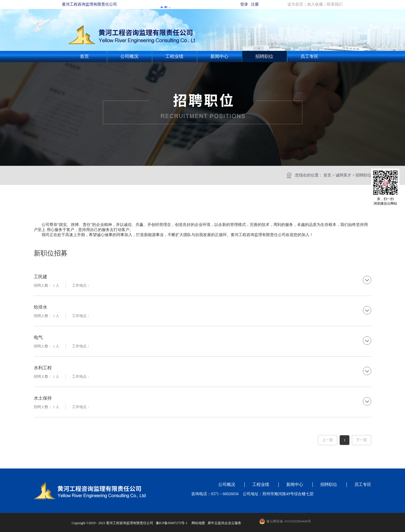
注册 (255, 4)
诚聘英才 (343, 175)
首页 (84, 56)
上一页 (328, 440)
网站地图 (197, 523)
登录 (244, 4)
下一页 (362, 440)
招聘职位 (363, 175)
